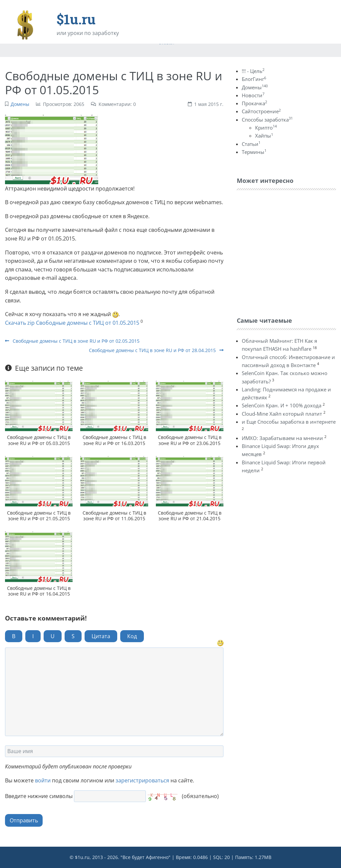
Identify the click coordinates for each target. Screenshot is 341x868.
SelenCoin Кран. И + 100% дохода (282, 405)
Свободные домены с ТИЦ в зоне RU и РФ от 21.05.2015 (39, 516)
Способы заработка (267, 120)
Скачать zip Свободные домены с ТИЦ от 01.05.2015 (72, 323)
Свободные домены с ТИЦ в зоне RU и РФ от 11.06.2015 (114, 516)
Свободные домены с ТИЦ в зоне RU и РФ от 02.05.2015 (72, 341)
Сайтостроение (261, 111)
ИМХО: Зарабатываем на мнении (282, 438)
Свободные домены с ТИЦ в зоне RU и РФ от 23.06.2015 (190, 440)
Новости (253, 95)
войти (43, 780)
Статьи (251, 144)
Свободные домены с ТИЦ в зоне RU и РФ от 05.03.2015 (39, 440)
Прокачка (254, 103)
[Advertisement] (287, 252)
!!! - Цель (253, 71)
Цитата (101, 636)
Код (132, 636)
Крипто (266, 128)
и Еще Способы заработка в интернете (289, 422)
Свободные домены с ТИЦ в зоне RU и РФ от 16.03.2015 (114, 440)
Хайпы (264, 136)
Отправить (24, 820)
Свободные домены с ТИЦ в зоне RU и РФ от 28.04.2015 (156, 350)
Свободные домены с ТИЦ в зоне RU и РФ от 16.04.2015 (39, 591)
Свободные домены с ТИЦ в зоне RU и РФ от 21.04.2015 (190, 516)
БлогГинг (254, 79)
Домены (20, 104)
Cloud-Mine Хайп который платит (282, 414)
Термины (254, 152)
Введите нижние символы (39, 796)
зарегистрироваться (142, 780)
